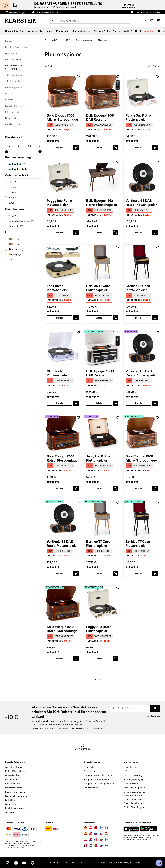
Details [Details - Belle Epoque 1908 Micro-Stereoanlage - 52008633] (138, 488)
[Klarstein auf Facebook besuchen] (16, 863)
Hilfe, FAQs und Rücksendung (147, 12)
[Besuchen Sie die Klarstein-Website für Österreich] (91, 828)
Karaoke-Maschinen (15, 106)
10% (13, 182)
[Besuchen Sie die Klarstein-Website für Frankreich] (101, 828)
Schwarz (16, 249)
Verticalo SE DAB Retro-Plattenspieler (141, 203)
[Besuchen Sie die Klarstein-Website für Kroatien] (91, 840)
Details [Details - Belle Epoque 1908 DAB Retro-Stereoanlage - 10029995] (99, 147)
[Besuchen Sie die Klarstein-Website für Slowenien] (101, 846)
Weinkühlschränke (14, 767)
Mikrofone (10, 93)
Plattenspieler (14, 81)
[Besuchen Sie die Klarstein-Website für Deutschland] (86, 828)
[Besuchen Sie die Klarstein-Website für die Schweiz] (96, 828)
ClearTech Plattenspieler (57, 373)
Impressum (78, 862)
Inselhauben (11, 779)
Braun (14, 244)
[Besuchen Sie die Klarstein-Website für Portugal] (96, 846)
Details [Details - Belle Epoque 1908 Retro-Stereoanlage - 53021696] (60, 488)
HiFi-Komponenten (14, 87)
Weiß (14, 260)
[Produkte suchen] (90, 21)
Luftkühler (10, 800)
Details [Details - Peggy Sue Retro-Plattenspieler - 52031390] (99, 659)
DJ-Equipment (12, 112)
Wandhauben (12, 804)
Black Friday (90, 767)
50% (12, 203)
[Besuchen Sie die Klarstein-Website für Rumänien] (96, 840)
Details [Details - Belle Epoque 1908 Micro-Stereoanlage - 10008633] (60, 147)
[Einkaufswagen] (158, 21)
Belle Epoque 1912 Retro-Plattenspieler (102, 203)
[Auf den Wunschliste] (78, 77)
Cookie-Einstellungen (134, 807)
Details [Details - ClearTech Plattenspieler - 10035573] (60, 403)
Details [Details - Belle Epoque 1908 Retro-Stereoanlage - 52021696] (60, 659)
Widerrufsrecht (131, 784)
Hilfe (126, 771)
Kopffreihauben (13, 784)
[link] (63, 92)
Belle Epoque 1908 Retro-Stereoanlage (62, 458)
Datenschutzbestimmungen (140, 837)
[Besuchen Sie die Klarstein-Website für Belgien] (86, 846)
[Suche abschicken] (53, 21)
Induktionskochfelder (15, 808)
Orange (15, 255)
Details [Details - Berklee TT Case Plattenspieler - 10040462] (99, 318)
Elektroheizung (91, 788)
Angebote (150, 31)
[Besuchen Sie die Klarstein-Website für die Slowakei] (96, 834)
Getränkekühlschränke (16, 796)
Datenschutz (53, 862)
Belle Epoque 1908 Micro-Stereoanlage (62, 117)
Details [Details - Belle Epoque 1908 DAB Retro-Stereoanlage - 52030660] (99, 403)
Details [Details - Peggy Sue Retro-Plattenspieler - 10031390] (60, 233)
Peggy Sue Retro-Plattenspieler (139, 117)
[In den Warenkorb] (76, 147)
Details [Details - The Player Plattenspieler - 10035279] (60, 318)
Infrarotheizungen (14, 788)
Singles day (90, 771)
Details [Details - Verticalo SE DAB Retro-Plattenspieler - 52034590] (60, 573)
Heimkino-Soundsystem (17, 47)
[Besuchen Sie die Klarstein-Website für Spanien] (86, 834)
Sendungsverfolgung (134, 779)
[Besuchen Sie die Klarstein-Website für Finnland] (106, 840)
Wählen (154, 66)
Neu (13, 216)
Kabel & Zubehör (13, 124)
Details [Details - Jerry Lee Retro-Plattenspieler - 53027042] (99, 488)
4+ (18, 169)
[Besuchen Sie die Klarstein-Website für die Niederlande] (91, 846)
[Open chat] (159, 863)
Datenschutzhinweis (153, 716)
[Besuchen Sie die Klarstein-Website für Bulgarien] (101, 840)
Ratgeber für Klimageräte (97, 779)
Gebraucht (16, 226)
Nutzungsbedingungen (131, 840)
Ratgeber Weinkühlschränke (98, 775)
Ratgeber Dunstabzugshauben (99, 784)
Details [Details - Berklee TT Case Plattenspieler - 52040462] (99, 573)
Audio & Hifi (56, 40)
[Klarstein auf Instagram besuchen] (8, 863)
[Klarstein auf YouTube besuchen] (24, 863)
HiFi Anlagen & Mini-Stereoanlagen (15, 67)
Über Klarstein (131, 767)
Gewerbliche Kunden (134, 803)
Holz (14, 239)
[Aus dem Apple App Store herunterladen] (131, 829)
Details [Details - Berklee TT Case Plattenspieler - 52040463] (138, 573)
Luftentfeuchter (13, 775)
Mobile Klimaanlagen (15, 771)
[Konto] (146, 21)
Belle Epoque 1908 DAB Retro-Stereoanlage (100, 117)
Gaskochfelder (12, 812)
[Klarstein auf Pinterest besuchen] (32, 863)
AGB (66, 862)
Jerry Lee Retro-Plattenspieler (99, 458)
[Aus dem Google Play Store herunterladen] (149, 829)
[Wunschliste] (152, 21)
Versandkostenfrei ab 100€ (47, 12)
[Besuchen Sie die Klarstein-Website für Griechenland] (106, 846)
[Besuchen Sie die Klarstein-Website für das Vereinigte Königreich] (91, 834)
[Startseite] (48, 40)
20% (12, 187)
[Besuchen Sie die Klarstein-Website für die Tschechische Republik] (101, 834)
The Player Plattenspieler (57, 288)
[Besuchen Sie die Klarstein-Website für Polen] (86, 840)
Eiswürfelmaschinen (15, 792)
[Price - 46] (13, 146)
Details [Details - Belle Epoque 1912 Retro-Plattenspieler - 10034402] (99, 233)
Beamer (9, 100)
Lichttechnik (11, 118)
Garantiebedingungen (134, 788)
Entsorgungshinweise (134, 799)
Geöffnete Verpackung (21, 221)
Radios (9, 41)
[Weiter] (163, 31)
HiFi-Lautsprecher (14, 59)
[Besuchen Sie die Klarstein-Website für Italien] (106, 828)
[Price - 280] (34, 146)
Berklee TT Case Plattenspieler (98, 288)
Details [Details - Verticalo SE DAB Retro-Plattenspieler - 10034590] (138, 233)
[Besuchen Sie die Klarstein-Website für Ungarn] (106, 834)
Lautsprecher (12, 53)
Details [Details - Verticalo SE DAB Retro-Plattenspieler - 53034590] (138, 403)
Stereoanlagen (14, 75)
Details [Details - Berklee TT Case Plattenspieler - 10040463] (138, 318)
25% (12, 192)
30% (12, 198)
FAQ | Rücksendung (133, 775)
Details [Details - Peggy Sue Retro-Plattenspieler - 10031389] (138, 147)
